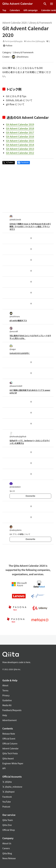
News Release (9, 858)
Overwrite (30, 496)
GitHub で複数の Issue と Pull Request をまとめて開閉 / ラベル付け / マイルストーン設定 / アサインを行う (30, 226)
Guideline (7, 700)
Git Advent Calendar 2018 (20, 128)
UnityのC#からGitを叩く (20, 353)
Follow (8, 46)
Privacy (6, 695)
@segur (13, 347)
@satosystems (16, 528)
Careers (6, 848)
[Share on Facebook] (24, 163)
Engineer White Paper (13, 763)
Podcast (6, 807)
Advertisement (10, 720)
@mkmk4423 (15, 485)
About (5, 685)
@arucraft (14, 330)
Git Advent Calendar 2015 (20, 141)
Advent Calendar (10, 748)
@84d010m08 (15, 218)
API (4, 768)
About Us (7, 843)
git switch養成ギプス (18, 320)
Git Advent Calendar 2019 (20, 124)
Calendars (15, 10)
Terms (5, 690)
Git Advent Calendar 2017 (20, 132)
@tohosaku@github (18, 435)
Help (5, 715)
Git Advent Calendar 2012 (20, 153)
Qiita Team (8, 820)
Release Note (9, 734)
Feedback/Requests (12, 710)
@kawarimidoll (16, 384)
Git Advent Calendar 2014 (20, 145)
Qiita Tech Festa (10, 753)
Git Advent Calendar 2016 (20, 136)
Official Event (9, 739)
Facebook (7, 797)
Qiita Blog (7, 853)
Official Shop (9, 830)
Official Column (10, 743)
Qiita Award (8, 758)
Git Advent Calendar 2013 (20, 149)
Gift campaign (31, 10)
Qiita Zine (7, 825)
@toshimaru (15, 315)
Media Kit (7, 705)
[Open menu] (52, 4)
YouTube (7, 802)
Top (4, 10)
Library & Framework (40, 23)
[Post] (9, 163)
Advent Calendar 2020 (15, 23)
